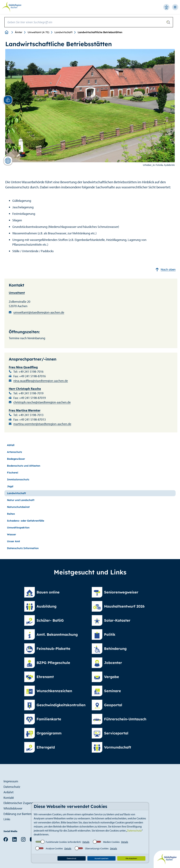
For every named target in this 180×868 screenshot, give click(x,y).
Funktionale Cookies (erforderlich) (63, 842)
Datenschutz (134, 830)
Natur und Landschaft (21, 500)
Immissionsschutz (18, 479)
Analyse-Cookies (54, 848)
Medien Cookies (111, 842)
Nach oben (165, 270)
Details (86, 842)
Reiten (11, 514)
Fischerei (13, 473)
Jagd (10, 486)
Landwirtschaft (63, 32)
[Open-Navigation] (176, 7)
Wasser (12, 534)
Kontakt (9, 798)
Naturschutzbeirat (18, 507)
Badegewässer (16, 459)
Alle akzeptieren (131, 858)
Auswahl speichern (102, 858)
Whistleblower (13, 808)
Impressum (11, 781)
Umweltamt (17, 293)
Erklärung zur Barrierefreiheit (22, 814)
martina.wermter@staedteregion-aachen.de (42, 424)
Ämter (19, 32)
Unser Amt (14, 541)
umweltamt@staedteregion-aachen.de (39, 312)
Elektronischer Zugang (18, 803)
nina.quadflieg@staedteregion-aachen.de (41, 381)
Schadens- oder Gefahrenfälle (26, 521)
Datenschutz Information (23, 548)
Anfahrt (9, 792)
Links (7, 819)
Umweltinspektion (18, 528)
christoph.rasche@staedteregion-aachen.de (42, 402)
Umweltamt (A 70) (38, 32)
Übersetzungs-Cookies (97, 848)
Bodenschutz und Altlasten (24, 466)
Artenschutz (15, 452)
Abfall (11, 445)
